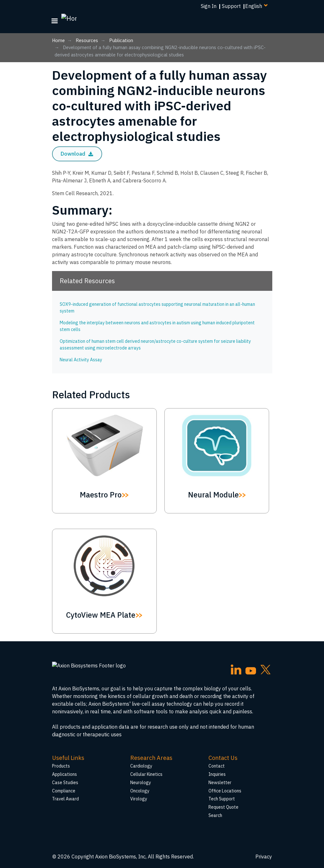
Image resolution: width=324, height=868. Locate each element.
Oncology (140, 791)
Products (61, 766)
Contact (217, 766)
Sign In (209, 6)
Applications (64, 774)
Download (77, 154)
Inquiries (217, 774)
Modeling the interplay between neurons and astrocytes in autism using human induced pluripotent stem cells (157, 326)
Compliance (64, 791)
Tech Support (222, 799)
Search (215, 815)
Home (58, 40)
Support (231, 6)
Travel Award (65, 799)
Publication (121, 40)
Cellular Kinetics (146, 774)
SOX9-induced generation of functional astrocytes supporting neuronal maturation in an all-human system (157, 308)
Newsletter (220, 783)
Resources (87, 40)
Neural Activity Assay (81, 360)
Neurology (141, 783)
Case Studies (65, 783)
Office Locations (225, 791)
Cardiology (141, 766)
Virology (139, 799)
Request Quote (223, 807)
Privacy (264, 857)
